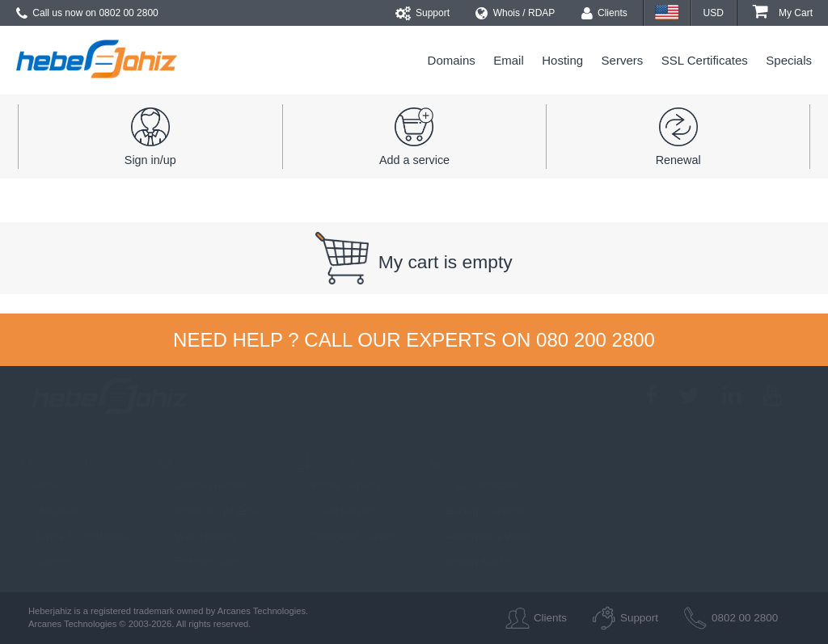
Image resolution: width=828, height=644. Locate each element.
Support (422, 13)
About (41, 485)
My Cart (783, 13)
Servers (623, 60)
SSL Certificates (705, 60)
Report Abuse (471, 561)
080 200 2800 (596, 340)
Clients (604, 13)
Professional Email (211, 511)
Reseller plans (201, 561)
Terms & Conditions (74, 536)
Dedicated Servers (347, 536)
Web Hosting (198, 536)
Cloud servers (336, 511)
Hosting (562, 60)
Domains (452, 60)
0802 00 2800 (128, 13)
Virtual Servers (338, 485)
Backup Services (478, 511)
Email (509, 60)
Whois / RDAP (515, 13)
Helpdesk (50, 511)
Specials (789, 60)
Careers (46, 561)
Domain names (203, 485)
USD (714, 13)
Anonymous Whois (482, 536)
